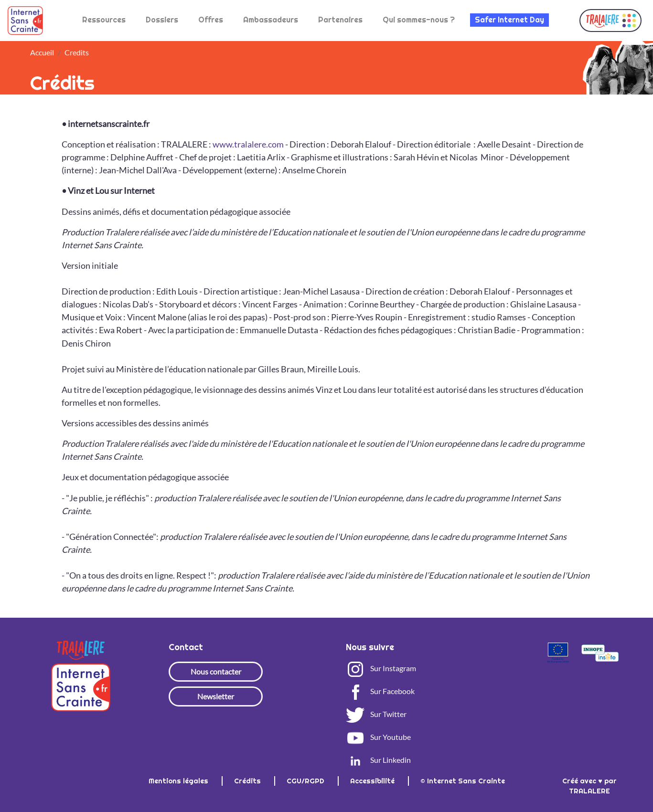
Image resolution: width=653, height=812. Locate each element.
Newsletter (216, 696)
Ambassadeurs (271, 20)
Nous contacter (216, 671)
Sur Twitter (376, 714)
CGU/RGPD (306, 781)
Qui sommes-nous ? (419, 20)
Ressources (104, 20)
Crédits (248, 781)
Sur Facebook (380, 691)
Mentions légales (179, 781)
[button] (610, 21)
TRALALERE (589, 791)
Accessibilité (373, 781)
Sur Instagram (381, 668)
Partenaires (340, 20)
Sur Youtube (378, 737)
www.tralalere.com (248, 144)
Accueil (42, 52)
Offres (211, 20)
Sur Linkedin (378, 760)
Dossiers (162, 20)
